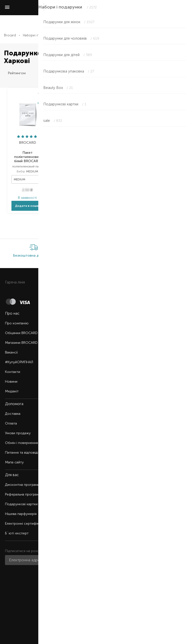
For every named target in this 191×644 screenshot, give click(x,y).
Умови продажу (18, 433)
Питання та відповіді (22, 453)
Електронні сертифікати (25, 524)
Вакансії (11, 352)
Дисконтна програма (22, 485)
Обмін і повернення (21, 443)
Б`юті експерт (17, 533)
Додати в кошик (27, 206)
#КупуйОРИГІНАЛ (19, 362)
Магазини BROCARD (21, 343)
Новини (11, 382)
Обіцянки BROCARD (21, 333)
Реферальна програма (23, 494)
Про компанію (17, 323)
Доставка (13, 414)
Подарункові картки (21, 504)
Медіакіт (12, 391)
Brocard (10, 35)
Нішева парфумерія (21, 514)
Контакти (13, 372)
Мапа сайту (14, 462)
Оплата (11, 423)
